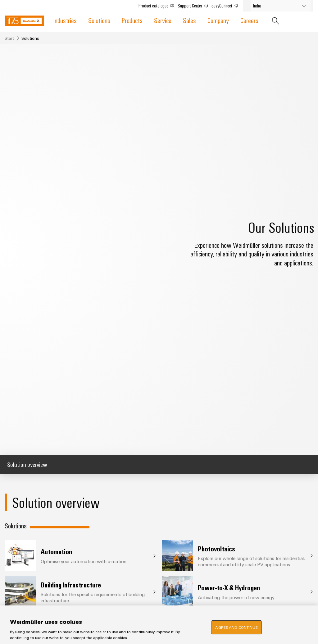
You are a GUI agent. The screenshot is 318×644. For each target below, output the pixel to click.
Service (163, 20)
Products (132, 20)
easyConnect (226, 5)
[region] (159, 625)
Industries (65, 20)
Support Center (194, 5)
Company (218, 20)
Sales (189, 20)
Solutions (99, 20)
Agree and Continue (236, 627)
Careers (249, 20)
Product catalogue (158, 5)
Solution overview (27, 464)
